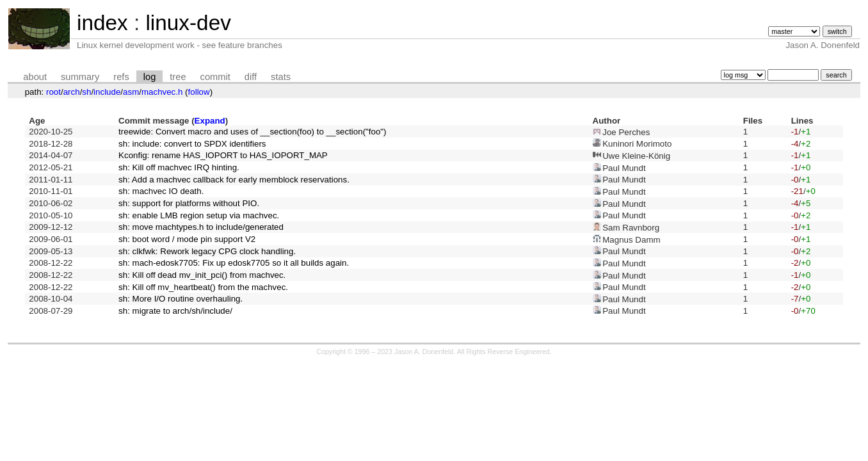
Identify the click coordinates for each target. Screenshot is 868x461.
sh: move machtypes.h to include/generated (201, 227)
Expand (210, 121)
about (35, 77)
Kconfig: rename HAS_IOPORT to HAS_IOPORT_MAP (223, 155)
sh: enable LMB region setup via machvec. (199, 215)
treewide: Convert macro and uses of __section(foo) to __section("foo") (252, 132)
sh (86, 92)
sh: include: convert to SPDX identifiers (192, 144)
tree (178, 77)
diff (251, 77)
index (102, 23)
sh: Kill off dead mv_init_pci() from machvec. (202, 275)
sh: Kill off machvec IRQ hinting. (179, 167)
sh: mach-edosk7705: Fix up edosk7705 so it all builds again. (234, 263)
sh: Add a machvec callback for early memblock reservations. (234, 180)
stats (281, 77)
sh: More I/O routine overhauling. (181, 299)
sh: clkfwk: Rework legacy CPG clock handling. (207, 251)
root (53, 92)
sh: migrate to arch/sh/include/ (175, 311)
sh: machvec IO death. (161, 191)
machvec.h (162, 92)
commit (215, 77)
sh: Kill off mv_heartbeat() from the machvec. (203, 287)
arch (72, 92)
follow (199, 92)
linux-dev (188, 23)
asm (131, 92)
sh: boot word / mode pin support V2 (187, 239)
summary (80, 77)
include (107, 92)
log (150, 77)
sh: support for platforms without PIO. (189, 203)
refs (121, 77)
